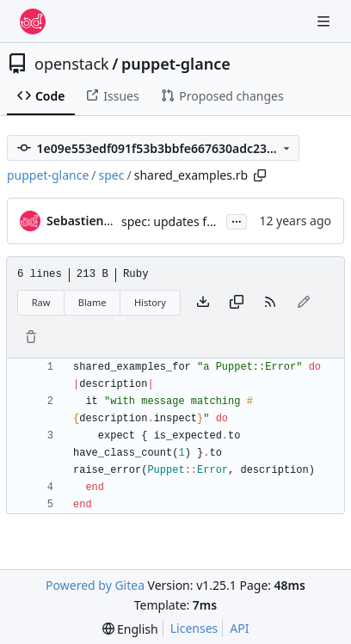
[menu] (130, 629)
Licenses (194, 628)
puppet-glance (176, 64)
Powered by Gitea (95, 585)
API (239, 628)
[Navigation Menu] (325, 21)
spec (112, 175)
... (237, 220)
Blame (92, 302)
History (150, 302)
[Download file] (203, 303)
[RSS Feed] (270, 303)
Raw (41, 302)
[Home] (33, 21)
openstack (72, 64)
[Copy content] (237, 303)
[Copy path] (260, 175)
